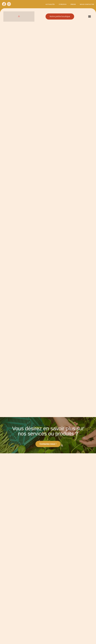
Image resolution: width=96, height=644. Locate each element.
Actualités (50, 4)
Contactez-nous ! (48, 444)
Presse (73, 4)
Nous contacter (87, 4)
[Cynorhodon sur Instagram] (9, 4)
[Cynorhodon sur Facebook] (4, 4)
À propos (63, 4)
